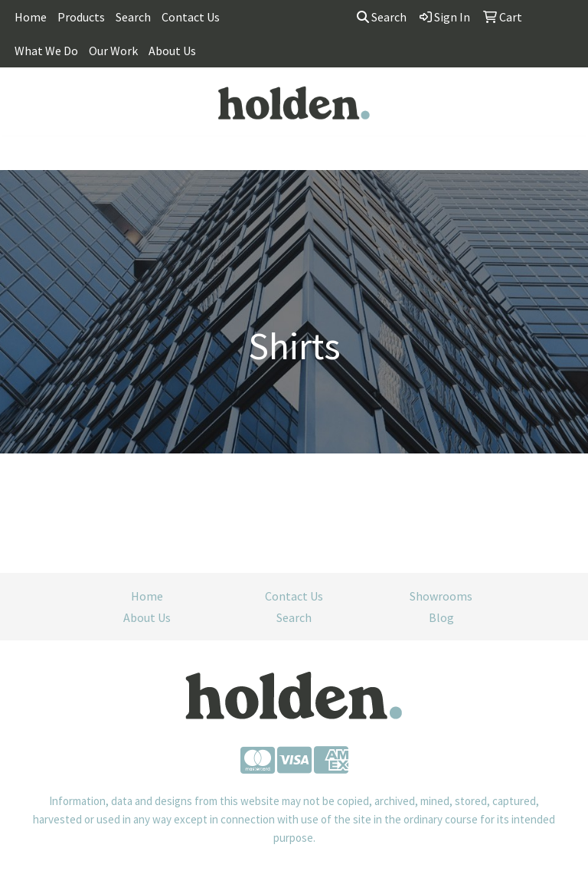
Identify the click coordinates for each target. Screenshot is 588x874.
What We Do (46, 51)
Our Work (113, 51)
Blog (441, 617)
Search (133, 17)
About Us (172, 51)
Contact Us (191, 17)
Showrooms (441, 596)
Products (81, 17)
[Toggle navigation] (24, 153)
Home (31, 17)
